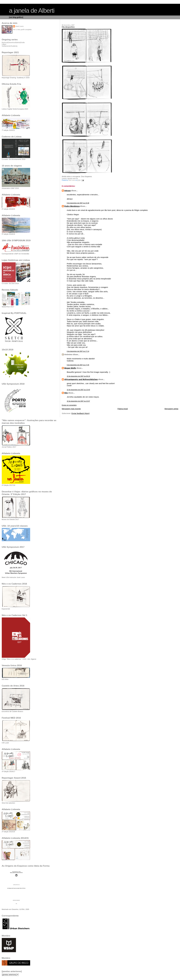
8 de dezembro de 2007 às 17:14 (78, 351)
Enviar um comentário (69, 405)
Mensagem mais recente (71, 409)
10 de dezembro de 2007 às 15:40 (78, 390)
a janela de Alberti (32, 11)
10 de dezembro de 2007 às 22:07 (78, 401)
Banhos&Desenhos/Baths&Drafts (13, 43)
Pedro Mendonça (72, 206)
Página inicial (123, 409)
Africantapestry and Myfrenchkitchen (81, 379)
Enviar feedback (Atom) (81, 413)
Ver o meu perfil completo (22, 30)
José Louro (20, 26)
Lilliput (4, 44)
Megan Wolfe (70, 368)
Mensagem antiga (171, 409)
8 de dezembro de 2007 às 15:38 (78, 203)
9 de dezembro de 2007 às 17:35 (78, 365)
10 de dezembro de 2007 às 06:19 (78, 376)
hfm (66, 393)
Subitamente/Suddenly (10, 46)
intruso (68, 191)
